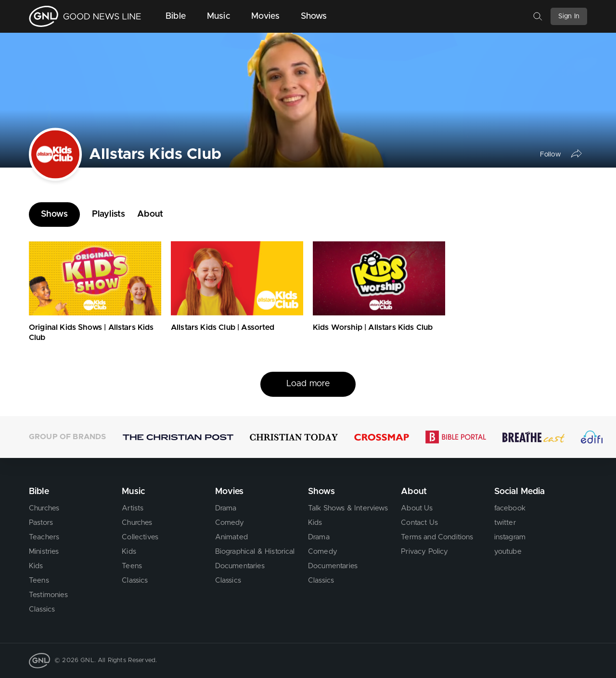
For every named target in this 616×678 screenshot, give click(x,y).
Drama (226, 508)
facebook (510, 508)
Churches (44, 508)
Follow (551, 154)
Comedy (230, 523)
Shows (314, 16)
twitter (505, 523)
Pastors (41, 523)
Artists (133, 508)
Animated (231, 537)
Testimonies (48, 595)
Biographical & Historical (255, 552)
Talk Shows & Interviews (348, 508)
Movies (265, 16)
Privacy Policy (424, 552)
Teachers (44, 537)
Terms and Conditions (437, 537)
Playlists (109, 214)
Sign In (569, 16)
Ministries (44, 552)
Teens (39, 580)
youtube (508, 552)
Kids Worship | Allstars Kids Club (373, 327)
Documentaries (240, 566)
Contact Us (419, 523)
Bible (176, 16)
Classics (42, 609)
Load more (308, 384)
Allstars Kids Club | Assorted (223, 327)
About (150, 214)
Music (218, 16)
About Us (417, 508)
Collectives (140, 537)
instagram (510, 537)
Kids (36, 566)
